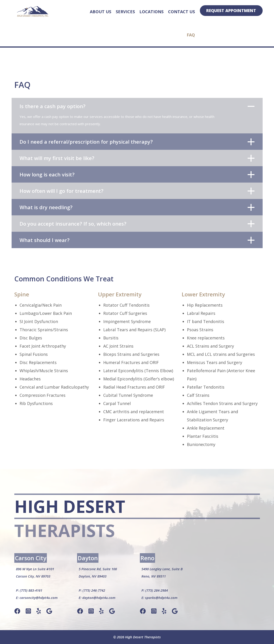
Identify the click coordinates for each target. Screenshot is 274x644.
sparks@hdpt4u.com (161, 598)
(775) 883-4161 (31, 590)
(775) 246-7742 (94, 590)
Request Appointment (231, 10)
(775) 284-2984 (157, 590)
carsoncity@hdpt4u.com (39, 598)
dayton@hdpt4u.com (99, 598)
